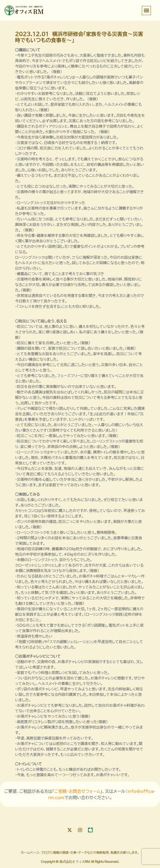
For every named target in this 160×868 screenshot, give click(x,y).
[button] (146, 11)
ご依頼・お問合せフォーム (77, 791)
